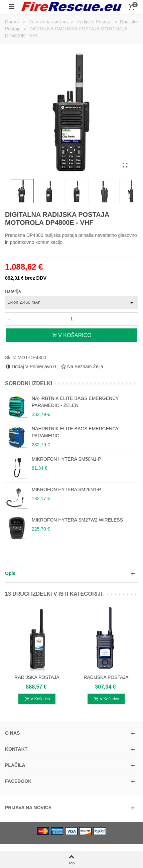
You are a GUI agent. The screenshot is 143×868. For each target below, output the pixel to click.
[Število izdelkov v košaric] (71, 319)
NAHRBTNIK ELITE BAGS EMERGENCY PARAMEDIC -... (75, 432)
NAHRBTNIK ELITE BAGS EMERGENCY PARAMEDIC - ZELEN (75, 402)
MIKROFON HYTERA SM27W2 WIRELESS (77, 520)
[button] (71, 573)
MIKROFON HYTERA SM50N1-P (66, 459)
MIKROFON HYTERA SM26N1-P (66, 489)
